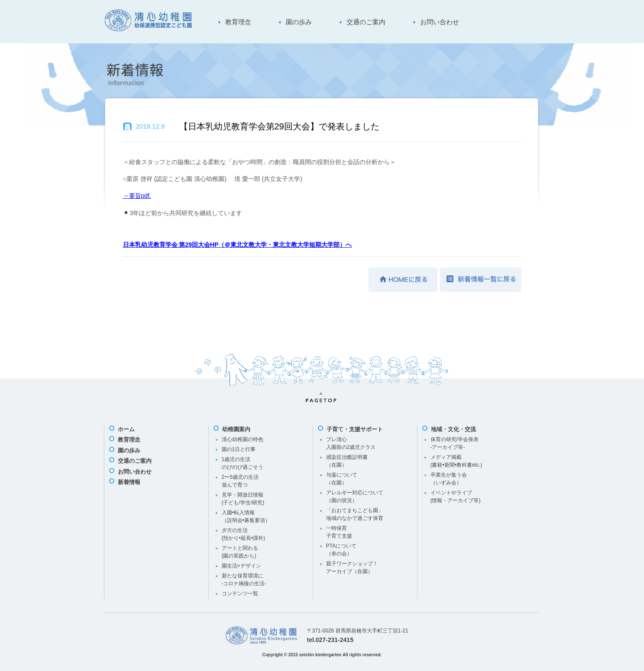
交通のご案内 (366, 22)
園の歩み (299, 22)
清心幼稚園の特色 (243, 439)
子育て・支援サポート (355, 429)
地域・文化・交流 (453, 429)
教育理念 (238, 22)
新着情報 (129, 482)
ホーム (126, 429)
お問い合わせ (440, 22)
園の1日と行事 (239, 449)
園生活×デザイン (241, 566)
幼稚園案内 (236, 429)
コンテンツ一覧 (240, 594)
